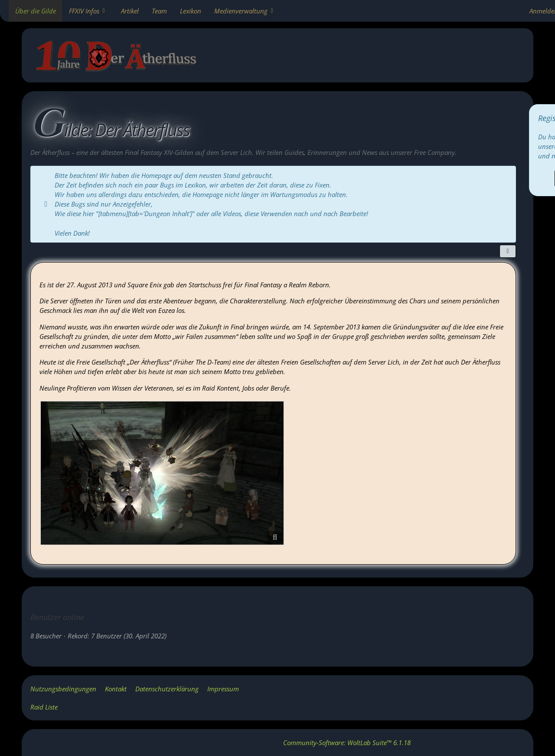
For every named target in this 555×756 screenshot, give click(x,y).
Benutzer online (57, 617)
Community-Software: (347, 743)
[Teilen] (508, 251)
